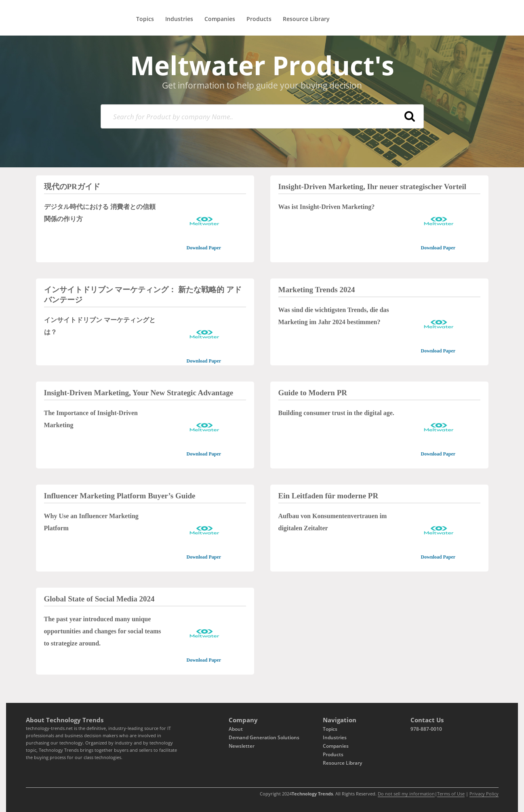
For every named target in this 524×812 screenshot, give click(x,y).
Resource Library (306, 19)
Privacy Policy (484, 794)
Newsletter (242, 746)
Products (259, 19)
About (236, 729)
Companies (220, 19)
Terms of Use (451, 794)
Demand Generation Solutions (264, 737)
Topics (145, 19)
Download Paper (204, 248)
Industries (179, 19)
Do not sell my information (406, 794)
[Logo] (48, 15)
